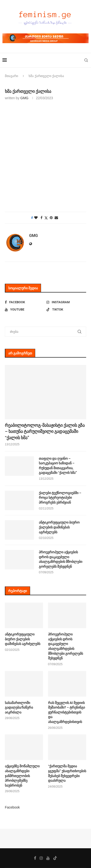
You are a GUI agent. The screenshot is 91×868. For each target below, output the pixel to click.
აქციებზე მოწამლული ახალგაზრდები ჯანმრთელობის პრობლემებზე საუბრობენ (22, 776)
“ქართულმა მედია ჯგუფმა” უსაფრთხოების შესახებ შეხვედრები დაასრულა (67, 773)
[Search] (86, 60)
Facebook (12, 807)
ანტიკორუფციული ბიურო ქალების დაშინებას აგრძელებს (59, 527)
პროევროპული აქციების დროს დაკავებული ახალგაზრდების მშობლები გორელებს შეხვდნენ (61, 559)
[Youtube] (25, 310)
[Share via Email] (56, 218)
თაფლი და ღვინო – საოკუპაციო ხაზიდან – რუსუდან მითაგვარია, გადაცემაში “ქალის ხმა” (58, 466)
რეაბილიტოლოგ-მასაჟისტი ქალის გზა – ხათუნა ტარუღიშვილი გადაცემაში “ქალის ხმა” (45, 431)
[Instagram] (66, 302)
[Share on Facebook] (41, 218)
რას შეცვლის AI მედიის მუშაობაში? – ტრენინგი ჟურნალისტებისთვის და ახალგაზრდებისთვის (66, 712)
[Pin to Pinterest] (51, 218)
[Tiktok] (66, 310)
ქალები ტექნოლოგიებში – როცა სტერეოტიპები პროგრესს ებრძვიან (60, 498)
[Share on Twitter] (46, 218)
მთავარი (12, 76)
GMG (24, 98)
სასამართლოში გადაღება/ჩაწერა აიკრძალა (19, 707)
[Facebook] (25, 302)
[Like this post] (36, 218)
